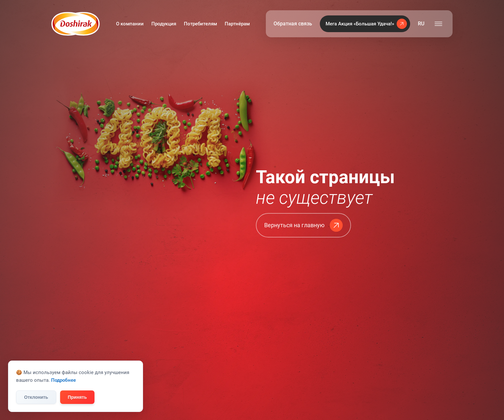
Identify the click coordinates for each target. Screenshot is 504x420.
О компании (130, 24)
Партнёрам (237, 24)
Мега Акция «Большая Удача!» (366, 24)
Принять (77, 397)
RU (421, 24)
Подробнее (63, 380)
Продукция (164, 24)
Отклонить (36, 397)
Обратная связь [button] (293, 24)
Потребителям (200, 24)
